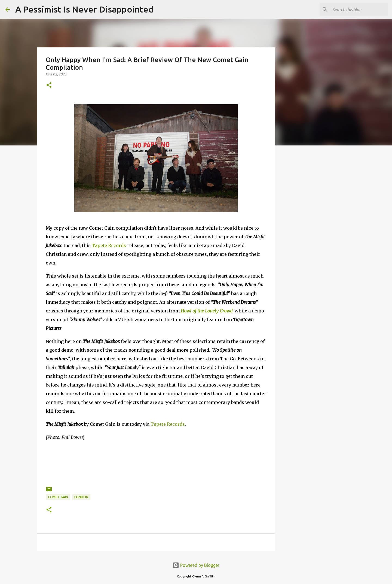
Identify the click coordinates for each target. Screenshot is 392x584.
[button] (49, 85)
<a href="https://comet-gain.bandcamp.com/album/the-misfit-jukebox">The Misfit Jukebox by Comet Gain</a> (156, 462)
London (81, 497)
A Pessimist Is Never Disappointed (84, 9)
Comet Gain (58, 497)
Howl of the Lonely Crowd (207, 311)
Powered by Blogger (196, 565)
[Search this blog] (359, 10)
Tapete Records (109, 245)
